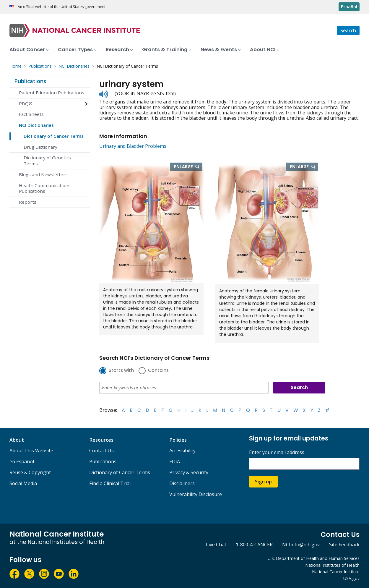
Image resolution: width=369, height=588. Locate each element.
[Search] (348, 30)
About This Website (31, 451)
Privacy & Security (189, 472)
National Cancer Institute (336, 572)
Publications (30, 81)
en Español (22, 461)
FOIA (175, 461)
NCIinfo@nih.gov (301, 545)
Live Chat (216, 545)
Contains (158, 371)
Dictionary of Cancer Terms (54, 136)
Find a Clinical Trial (110, 483)
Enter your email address (277, 452)
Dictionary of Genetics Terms (47, 161)
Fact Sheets (31, 114)
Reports (28, 202)
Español (349, 7)
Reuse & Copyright (30, 472)
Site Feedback (344, 545)
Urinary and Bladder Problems (133, 146)
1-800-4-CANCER (254, 545)
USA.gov (351, 578)
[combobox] (304, 30)
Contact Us (101, 451)
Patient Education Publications (52, 93)
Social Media (23, 483)
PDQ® (26, 103)
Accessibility (182, 451)
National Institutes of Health (332, 565)
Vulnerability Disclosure (196, 494)
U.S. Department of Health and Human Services (314, 558)
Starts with (121, 371)
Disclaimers (182, 483)
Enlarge (188, 167)
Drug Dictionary (40, 147)
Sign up (263, 482)
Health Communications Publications (45, 188)
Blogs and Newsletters (43, 174)
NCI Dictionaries (36, 125)
